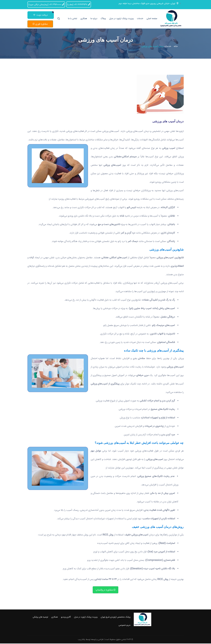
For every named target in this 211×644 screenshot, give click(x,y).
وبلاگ (103, 19)
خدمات (140, 19)
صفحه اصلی (152, 19)
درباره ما (94, 19)
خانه (176, 47)
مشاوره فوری (40, 24)
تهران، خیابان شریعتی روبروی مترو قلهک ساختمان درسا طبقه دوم (148, 3)
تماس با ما (73, 19)
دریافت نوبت (41, 15)
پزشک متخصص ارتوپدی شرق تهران (116, 618)
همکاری (84, 19)
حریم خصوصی (125, 626)
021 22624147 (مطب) (79, 4)
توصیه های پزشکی (40, 618)
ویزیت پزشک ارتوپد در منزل (121, 19)
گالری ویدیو (66, 618)
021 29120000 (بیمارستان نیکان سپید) (46, 4)
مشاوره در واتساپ (105, 590)
